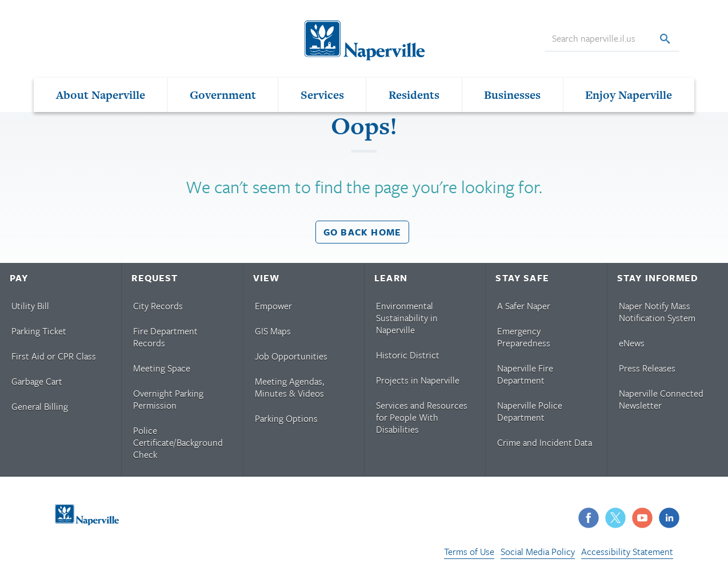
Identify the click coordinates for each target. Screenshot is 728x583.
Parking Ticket (39, 331)
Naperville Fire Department (525, 374)
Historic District (408, 355)
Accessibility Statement (627, 552)
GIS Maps (273, 331)
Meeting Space (162, 368)
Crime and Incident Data (545, 442)
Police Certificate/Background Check (178, 442)
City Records (158, 306)
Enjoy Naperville (629, 95)
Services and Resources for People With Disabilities (422, 417)
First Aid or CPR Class (54, 356)
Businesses (512, 95)
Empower (273, 306)
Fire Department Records (165, 337)
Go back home (362, 232)
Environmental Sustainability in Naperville (407, 318)
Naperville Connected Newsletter (661, 399)
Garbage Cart (37, 381)
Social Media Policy (538, 552)
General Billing (40, 406)
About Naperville (101, 95)
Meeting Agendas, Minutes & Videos (289, 387)
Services (322, 95)
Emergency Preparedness (524, 337)
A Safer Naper (524, 306)
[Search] (665, 39)
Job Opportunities (291, 356)
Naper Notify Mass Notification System (657, 312)
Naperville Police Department (530, 411)
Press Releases (647, 368)
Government (223, 95)
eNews (632, 343)
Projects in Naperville (418, 380)
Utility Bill (30, 306)
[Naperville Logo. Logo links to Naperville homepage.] (364, 39)
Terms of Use (469, 552)
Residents (414, 95)
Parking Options (286, 418)
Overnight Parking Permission (168, 399)
